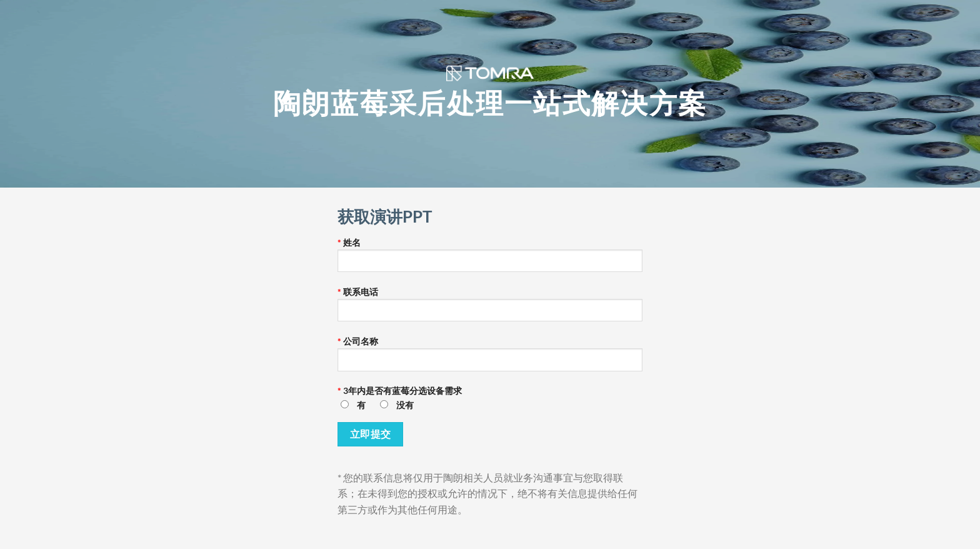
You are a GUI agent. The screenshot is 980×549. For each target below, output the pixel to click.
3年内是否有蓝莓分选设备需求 (490, 402)
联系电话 (490, 308)
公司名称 (490, 358)
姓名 (490, 259)
